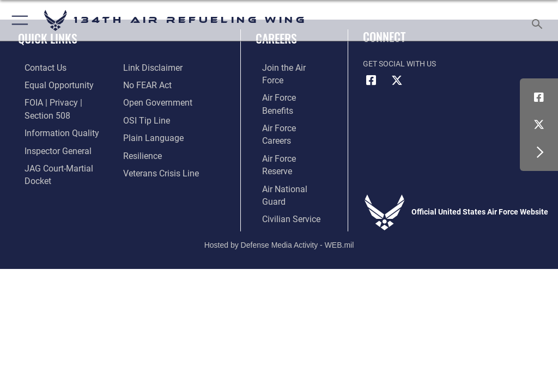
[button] (18, 20)
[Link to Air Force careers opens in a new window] (284, 101)
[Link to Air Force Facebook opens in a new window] (539, 97)
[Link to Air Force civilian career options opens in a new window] (280, 151)
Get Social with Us (399, 64)
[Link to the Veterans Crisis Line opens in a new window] (156, 151)
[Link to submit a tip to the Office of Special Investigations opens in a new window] (143, 101)
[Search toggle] (539, 20)
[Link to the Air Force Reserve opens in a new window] (285, 118)
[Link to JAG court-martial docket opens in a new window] (61, 151)
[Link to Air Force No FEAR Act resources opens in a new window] (145, 68)
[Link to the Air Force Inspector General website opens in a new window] (48, 134)
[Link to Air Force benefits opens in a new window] (285, 84)
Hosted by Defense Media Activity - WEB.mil (279, 188)
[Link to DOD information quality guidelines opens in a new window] (51, 118)
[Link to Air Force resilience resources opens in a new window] (140, 134)
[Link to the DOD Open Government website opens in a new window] (154, 84)
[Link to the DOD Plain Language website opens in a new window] (150, 118)
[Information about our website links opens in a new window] (43, 168)
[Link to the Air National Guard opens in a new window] (287, 134)
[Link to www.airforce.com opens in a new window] (285, 68)
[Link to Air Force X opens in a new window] (539, 125)
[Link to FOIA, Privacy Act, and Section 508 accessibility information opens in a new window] (64, 101)
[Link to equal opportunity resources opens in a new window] (49, 84)
